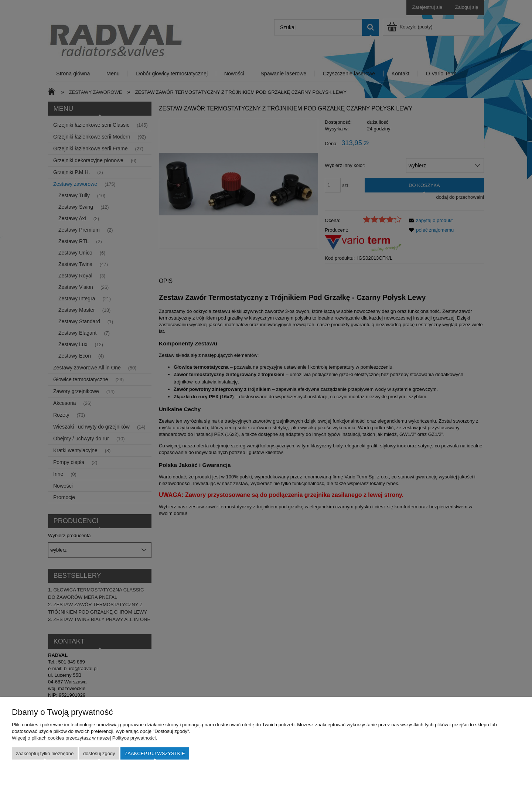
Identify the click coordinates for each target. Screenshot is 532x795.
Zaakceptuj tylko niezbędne (45, 753)
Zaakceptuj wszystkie (155, 753)
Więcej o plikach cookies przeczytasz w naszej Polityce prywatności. (84, 738)
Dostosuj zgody (99, 753)
